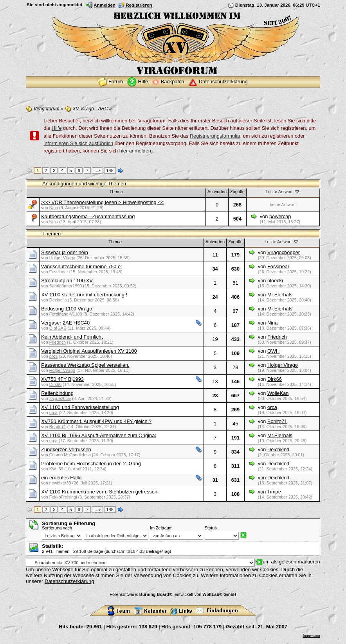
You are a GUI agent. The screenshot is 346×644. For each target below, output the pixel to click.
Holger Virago (62, 258)
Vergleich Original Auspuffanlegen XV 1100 (89, 351)
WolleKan (278, 393)
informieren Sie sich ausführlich (78, 143)
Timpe (274, 492)
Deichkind (278, 449)
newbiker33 (60, 483)
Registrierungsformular (215, 136)
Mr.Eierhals (280, 295)
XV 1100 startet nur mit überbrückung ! (84, 295)
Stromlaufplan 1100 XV (67, 281)
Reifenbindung (57, 393)
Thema (116, 192)
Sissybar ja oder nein (65, 252)
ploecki (275, 281)
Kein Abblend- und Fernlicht (72, 337)
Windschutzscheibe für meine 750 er (82, 266)
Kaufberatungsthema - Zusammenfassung (88, 216)
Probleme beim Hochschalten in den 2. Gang (91, 464)
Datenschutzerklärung (69, 581)
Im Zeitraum (161, 528)
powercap (280, 216)
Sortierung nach (57, 528)
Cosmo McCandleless (70, 455)
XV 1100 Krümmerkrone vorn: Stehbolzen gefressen (99, 492)
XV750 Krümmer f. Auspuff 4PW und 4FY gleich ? (96, 421)
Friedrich (58, 342)
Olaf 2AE (58, 328)
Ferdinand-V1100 (66, 314)
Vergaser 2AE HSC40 (65, 323)
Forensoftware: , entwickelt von (173, 594)
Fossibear (59, 272)
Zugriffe (237, 192)
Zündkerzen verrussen (66, 449)
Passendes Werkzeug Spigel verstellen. (85, 365)
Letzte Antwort (283, 192)
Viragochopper (284, 252)
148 (110, 170)
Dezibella (58, 300)
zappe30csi (60, 398)
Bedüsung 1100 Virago (67, 309)
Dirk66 (55, 384)
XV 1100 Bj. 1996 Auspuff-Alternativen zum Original (98, 435)
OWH (273, 351)
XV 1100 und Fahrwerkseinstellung (80, 407)
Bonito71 (58, 427)
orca (53, 356)
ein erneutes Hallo (61, 478)
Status (211, 528)
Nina (54, 208)
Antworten (217, 192)
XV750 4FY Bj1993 (62, 379)
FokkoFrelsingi (63, 497)
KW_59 (56, 469)
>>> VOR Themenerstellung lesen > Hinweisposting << (102, 202)
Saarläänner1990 (66, 286)
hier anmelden (135, 151)
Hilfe (57, 128)
